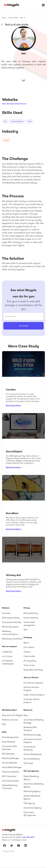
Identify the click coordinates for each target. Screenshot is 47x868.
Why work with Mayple (12, 715)
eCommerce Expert (10, 781)
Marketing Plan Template (30, 729)
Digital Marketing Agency (31, 778)
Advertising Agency (32, 791)
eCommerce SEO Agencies (30, 814)
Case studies (29, 656)
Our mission (29, 647)
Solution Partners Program (31, 689)
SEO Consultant (9, 776)
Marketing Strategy (32, 735)
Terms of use (29, 665)
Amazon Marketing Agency (32, 797)
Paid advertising (31, 613)
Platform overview (10, 720)
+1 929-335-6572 (28, 837)
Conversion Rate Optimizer (9, 748)
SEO (26, 630)
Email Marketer (9, 742)
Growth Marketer (10, 763)
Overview (6, 613)
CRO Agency (29, 803)
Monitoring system (10, 627)
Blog (26, 715)
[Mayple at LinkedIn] (26, 845)
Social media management (29, 624)
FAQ (4, 724)
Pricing (27, 608)
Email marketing (31, 618)
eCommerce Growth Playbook (33, 741)
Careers (27, 652)
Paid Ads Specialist (10, 737)
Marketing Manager (11, 758)
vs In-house (7, 656)
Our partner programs (33, 683)
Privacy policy (30, 661)
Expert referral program (34, 695)
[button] (43, 5)
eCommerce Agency (32, 808)
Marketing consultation (12, 639)
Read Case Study (13, 405)
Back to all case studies (17, 24)
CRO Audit (28, 763)
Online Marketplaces (33, 754)
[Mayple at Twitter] (12, 845)
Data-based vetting (11, 618)
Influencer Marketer (11, 772)
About (26, 643)
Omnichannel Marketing (30, 748)
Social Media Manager (12, 767)
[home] (12, 5)
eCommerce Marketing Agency (34, 785)
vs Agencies (7, 652)
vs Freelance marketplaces (8, 662)
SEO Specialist (8, 754)
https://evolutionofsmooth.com (14, 104)
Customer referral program (31, 701)
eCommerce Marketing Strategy (34, 721)
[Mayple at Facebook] (5, 845)
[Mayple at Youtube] (19, 845)
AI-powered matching (12, 622)
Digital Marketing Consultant (10, 787)
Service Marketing (31, 759)
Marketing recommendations (10, 633)
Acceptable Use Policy (33, 670)
